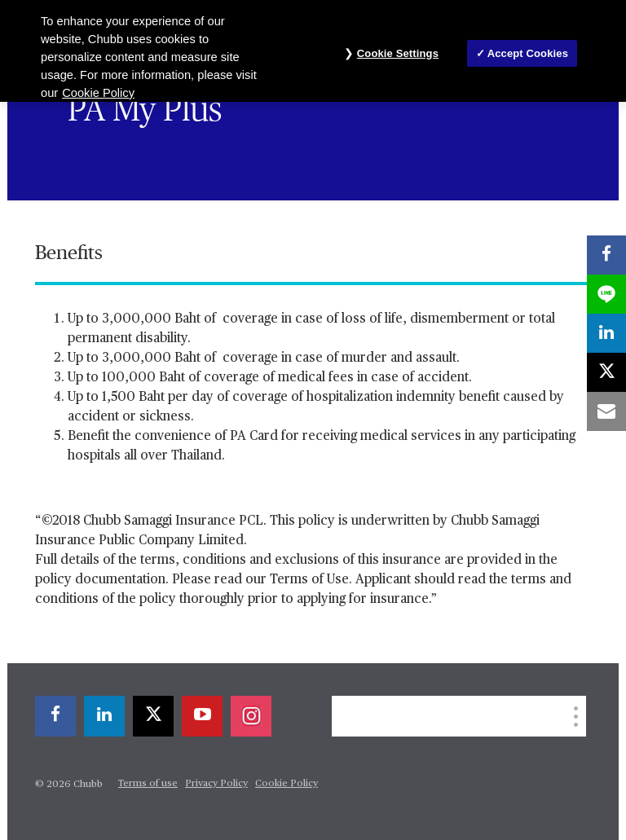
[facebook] (55, 716)
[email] (606, 411)
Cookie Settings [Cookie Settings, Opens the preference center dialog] (398, 53)
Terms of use (148, 784)
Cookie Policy (287, 784)
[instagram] (251, 716)
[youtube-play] (202, 716)
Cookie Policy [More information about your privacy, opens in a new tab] (98, 93)
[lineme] (606, 294)
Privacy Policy (216, 784)
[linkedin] (104, 716)
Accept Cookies (528, 53)
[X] (153, 716)
